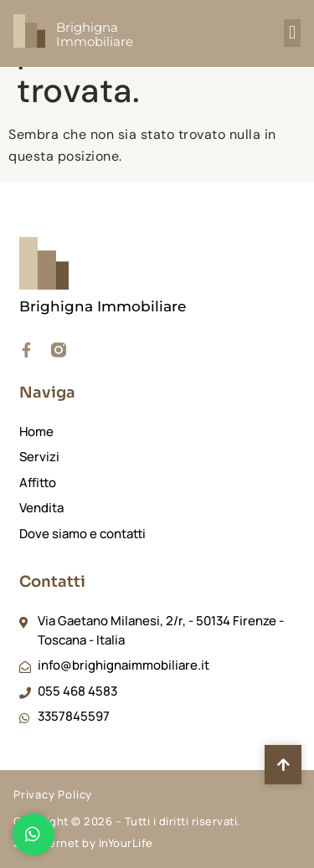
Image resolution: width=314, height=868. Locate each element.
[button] (292, 33)
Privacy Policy (53, 794)
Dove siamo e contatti (82, 534)
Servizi (39, 457)
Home (36, 431)
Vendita (41, 508)
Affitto (38, 483)
